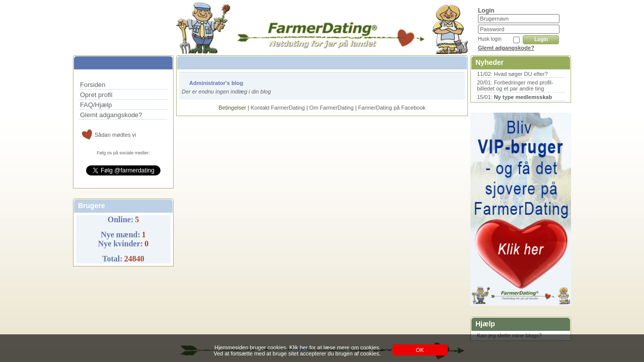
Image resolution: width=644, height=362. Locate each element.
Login (541, 39)
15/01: (514, 97)
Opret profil (96, 95)
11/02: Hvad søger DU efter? (512, 74)
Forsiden (93, 85)
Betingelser (232, 108)
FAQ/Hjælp (96, 105)
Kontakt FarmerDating (278, 108)
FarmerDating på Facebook (392, 108)
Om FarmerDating (332, 108)
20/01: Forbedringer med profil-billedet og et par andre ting (515, 85)
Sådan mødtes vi (115, 135)
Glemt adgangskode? (506, 48)
